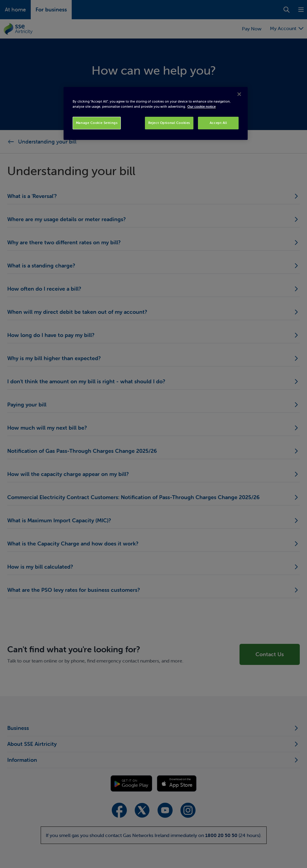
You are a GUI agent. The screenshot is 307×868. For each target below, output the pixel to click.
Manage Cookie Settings (97, 123)
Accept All (218, 123)
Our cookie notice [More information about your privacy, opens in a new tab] (202, 107)
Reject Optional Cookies (169, 123)
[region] (156, 113)
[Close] (239, 94)
